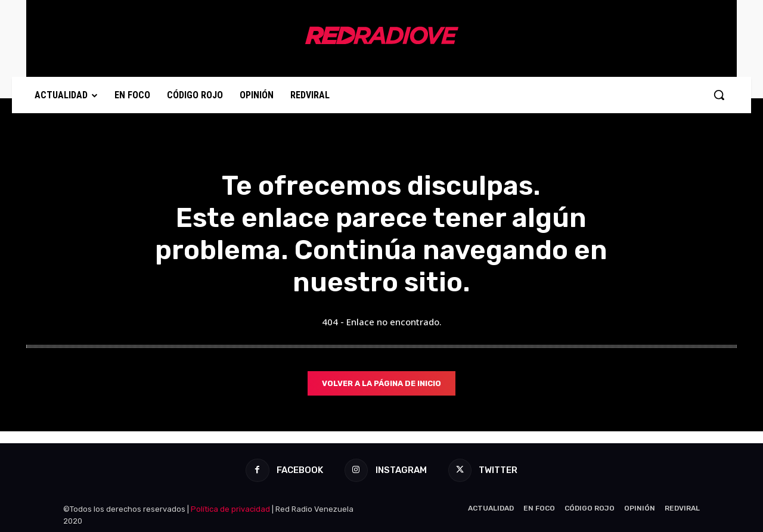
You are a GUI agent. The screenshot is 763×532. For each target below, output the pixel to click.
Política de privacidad (230, 509)
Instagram (401, 470)
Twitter (499, 470)
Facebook (299, 470)
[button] (719, 95)
